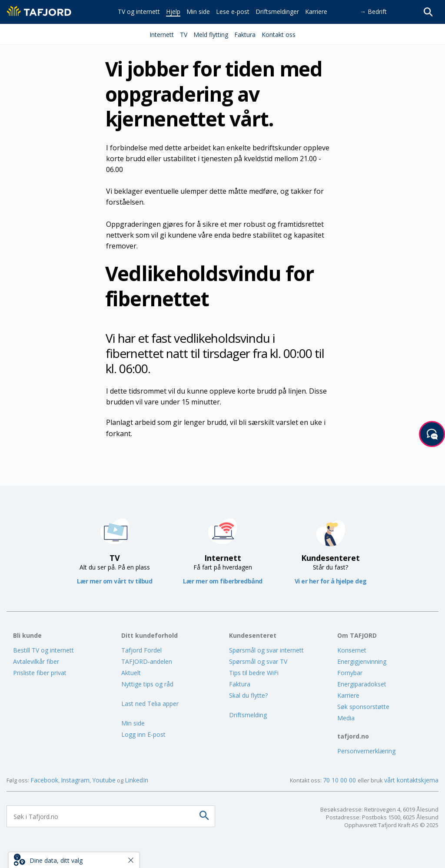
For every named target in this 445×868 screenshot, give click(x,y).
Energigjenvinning (362, 661)
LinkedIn (136, 780)
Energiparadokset (362, 684)
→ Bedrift (373, 12)
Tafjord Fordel (141, 650)
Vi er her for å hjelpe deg (331, 581)
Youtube (104, 780)
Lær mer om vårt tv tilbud (115, 581)
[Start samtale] (432, 434)
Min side (133, 723)
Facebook (44, 780)
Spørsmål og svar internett (266, 650)
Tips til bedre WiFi (254, 673)
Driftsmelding (248, 715)
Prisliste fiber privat (40, 673)
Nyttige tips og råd (147, 684)
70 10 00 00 (340, 780)
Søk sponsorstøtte (363, 707)
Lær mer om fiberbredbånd (223, 581)
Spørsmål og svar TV (258, 661)
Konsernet (352, 650)
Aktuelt (131, 673)
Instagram (75, 780)
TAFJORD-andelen (147, 661)
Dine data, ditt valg (56, 860)
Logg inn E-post (143, 734)
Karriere (348, 695)
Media (346, 718)
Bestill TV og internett (43, 650)
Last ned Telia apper (150, 704)
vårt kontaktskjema (411, 780)
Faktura (240, 684)
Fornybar (350, 673)
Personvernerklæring (366, 751)
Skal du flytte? (248, 695)
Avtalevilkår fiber (36, 661)
